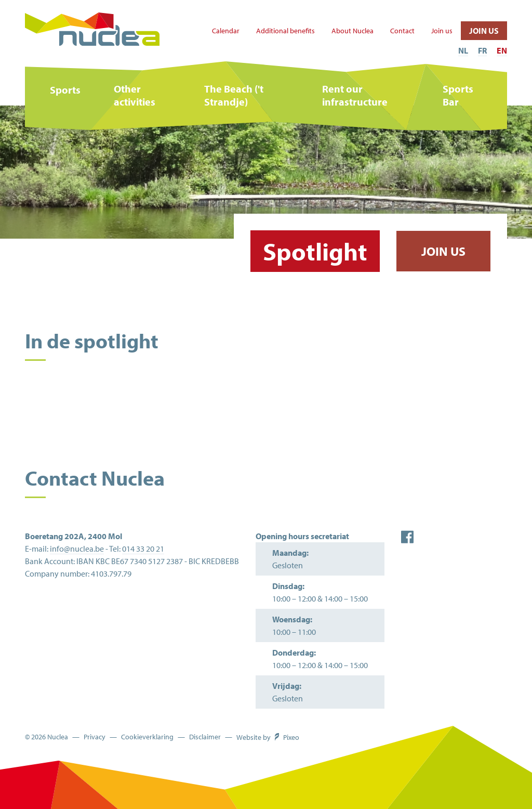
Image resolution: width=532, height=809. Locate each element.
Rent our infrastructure (355, 95)
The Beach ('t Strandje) (234, 95)
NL (463, 50)
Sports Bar (458, 95)
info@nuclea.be (77, 549)
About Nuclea (353, 31)
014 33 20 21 (143, 549)
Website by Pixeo (268, 737)
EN (502, 50)
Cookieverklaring (147, 737)
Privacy (95, 737)
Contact (402, 31)
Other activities (135, 95)
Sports (65, 90)
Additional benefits (285, 31)
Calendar (226, 31)
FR (482, 50)
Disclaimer (205, 737)
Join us (442, 31)
